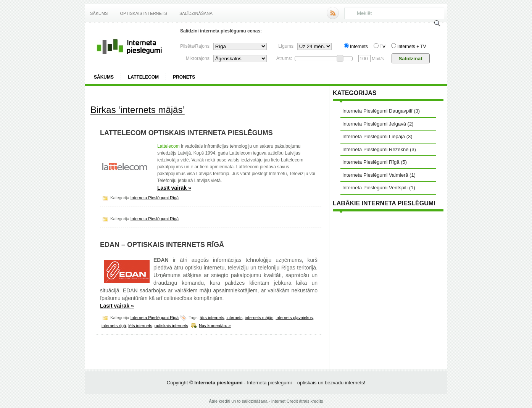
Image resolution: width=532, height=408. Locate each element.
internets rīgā (114, 326)
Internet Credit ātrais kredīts (297, 401)
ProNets (184, 77)
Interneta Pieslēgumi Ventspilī (375, 188)
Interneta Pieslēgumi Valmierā (375, 175)
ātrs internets (212, 318)
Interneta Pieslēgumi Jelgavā (374, 124)
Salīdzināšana (196, 13)
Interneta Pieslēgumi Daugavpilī (377, 111)
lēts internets (140, 326)
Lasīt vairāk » (174, 188)
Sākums (99, 13)
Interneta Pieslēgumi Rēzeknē (375, 149)
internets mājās (259, 318)
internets (234, 318)
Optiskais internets (143, 13)
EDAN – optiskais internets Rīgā (162, 245)
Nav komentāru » (215, 326)
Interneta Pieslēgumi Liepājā (374, 136)
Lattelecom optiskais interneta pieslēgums (186, 133)
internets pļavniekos (294, 318)
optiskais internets (171, 326)
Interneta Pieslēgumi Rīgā (155, 198)
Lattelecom (143, 77)
